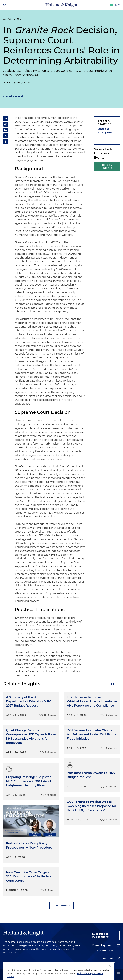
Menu (117, 5)
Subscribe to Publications (100, 935)
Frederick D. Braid (14, 96)
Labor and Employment (105, 131)
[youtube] (118, 973)
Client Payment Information (102, 948)
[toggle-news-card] (113, 684)
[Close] (110, 973)
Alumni (108, 959)
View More (61, 906)
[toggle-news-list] (118, 684)
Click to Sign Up (107, 167)
